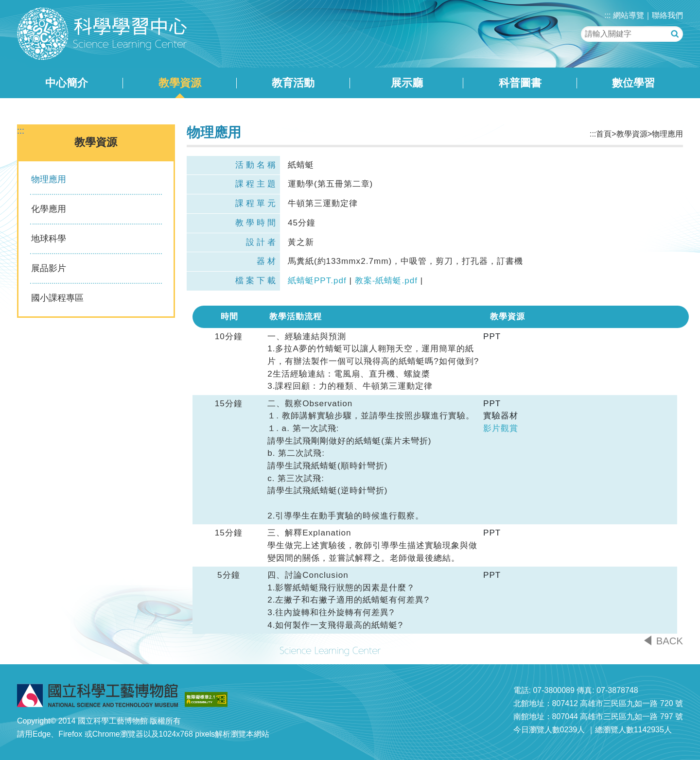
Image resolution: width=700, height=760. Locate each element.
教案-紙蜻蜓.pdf (386, 281)
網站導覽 (629, 15)
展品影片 (49, 268)
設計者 (262, 242)
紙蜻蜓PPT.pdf (317, 281)
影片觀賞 (501, 428)
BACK (670, 641)
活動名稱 (257, 165)
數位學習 (633, 83)
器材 (267, 261)
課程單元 (257, 203)
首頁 (604, 134)
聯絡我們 (667, 15)
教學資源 (180, 83)
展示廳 (407, 83)
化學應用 (49, 209)
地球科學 (49, 239)
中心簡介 (67, 83)
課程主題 (257, 184)
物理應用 (49, 179)
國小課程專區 (57, 298)
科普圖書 (520, 83)
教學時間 (257, 223)
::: (607, 15)
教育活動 (293, 83)
